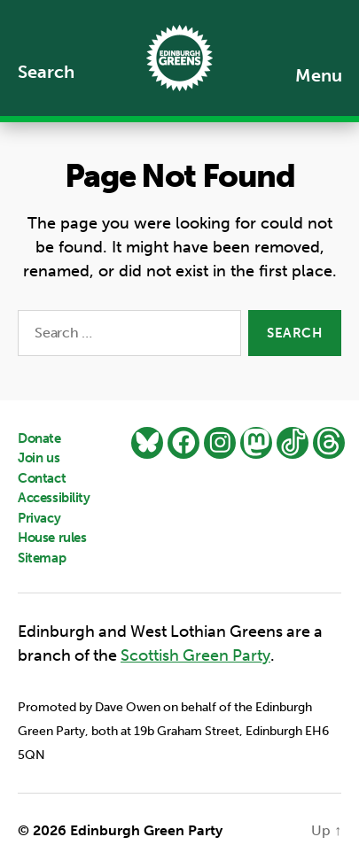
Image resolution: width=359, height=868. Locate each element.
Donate (39, 438)
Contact (42, 478)
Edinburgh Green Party (146, 830)
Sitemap (42, 558)
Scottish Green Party (195, 656)
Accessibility (54, 498)
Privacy (39, 518)
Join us (39, 458)
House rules (52, 538)
